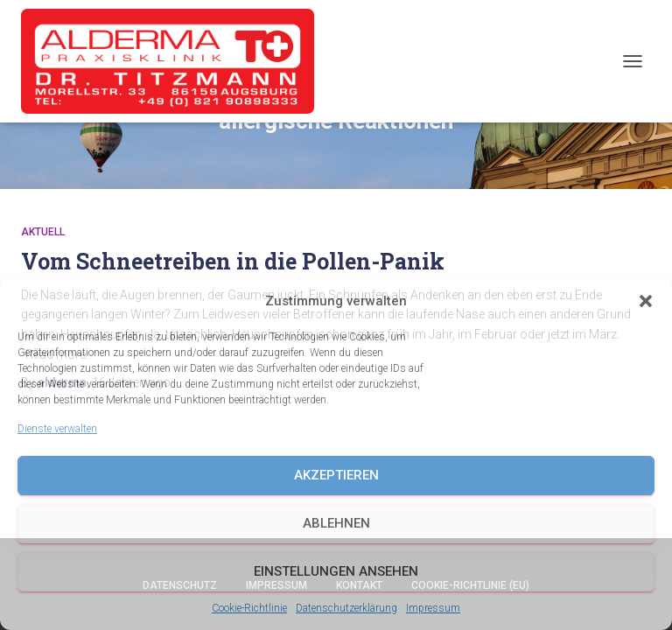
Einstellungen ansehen (336, 571)
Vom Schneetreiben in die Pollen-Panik (233, 261)
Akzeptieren (336, 475)
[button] (646, 301)
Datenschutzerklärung (346, 608)
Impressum (433, 608)
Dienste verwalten (57, 429)
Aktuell (43, 232)
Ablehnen (336, 523)
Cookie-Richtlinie (249, 608)
